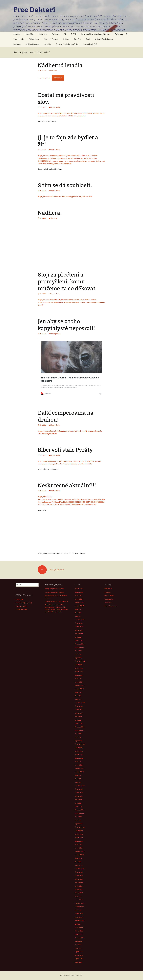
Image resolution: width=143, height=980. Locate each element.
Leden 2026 (79, 599)
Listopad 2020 (79, 813)
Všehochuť (55, 34)
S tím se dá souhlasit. (65, 185)
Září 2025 (78, 613)
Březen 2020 (79, 841)
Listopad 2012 (79, 927)
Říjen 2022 (78, 734)
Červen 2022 (79, 748)
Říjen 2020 (78, 817)
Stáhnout (58, 78)
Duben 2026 (79, 589)
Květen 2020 (79, 834)
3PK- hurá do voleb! (33, 44)
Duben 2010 (79, 955)
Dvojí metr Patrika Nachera (104, 39)
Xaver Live (48, 44)
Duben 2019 (79, 879)
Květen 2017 (79, 889)
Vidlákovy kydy (34, 39)
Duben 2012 (79, 931)
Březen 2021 (79, 800)
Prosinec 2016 (80, 903)
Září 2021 (78, 779)
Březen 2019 (79, 883)
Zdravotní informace (51, 39)
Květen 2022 (79, 751)
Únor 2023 (78, 720)
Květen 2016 (79, 914)
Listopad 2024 (79, 647)
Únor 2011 (78, 945)
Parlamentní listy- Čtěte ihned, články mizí (96, 34)
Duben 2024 (79, 672)
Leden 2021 (79, 806)
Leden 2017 (79, 900)
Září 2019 (78, 862)
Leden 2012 (79, 934)
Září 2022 (78, 737)
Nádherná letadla (60, 65)
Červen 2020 (79, 831)
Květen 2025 (79, 627)
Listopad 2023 (79, 689)
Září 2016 (78, 910)
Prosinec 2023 (80, 685)
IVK (65, 34)
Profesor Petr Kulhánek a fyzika (67, 44)
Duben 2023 (79, 713)
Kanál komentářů (21, 606)
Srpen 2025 (79, 616)
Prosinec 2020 (80, 810)
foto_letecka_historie (44, 78)
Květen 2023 (79, 710)
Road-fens (78, 39)
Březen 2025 (79, 634)
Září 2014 (78, 924)
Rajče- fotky (119, 34)
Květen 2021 (79, 793)
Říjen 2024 (78, 651)
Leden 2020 (79, 848)
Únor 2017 (78, 896)
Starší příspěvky (51, 570)
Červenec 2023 (80, 703)
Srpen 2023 (79, 699)
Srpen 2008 (79, 962)
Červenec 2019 (80, 869)
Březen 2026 (79, 592)
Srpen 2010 (79, 952)
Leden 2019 (79, 886)
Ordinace (17, 34)
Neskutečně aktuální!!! (67, 485)
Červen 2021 (79, 789)
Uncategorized (55, 334)
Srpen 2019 (79, 865)
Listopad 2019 (79, 855)
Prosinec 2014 (80, 921)
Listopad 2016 (79, 907)
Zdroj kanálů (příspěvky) (24, 603)
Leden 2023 (79, 723)
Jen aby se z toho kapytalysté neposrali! (66, 325)
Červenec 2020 (80, 827)
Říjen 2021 (78, 775)
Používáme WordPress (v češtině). (72, 975)
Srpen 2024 (79, 658)
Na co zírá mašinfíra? (90, 44)
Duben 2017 (79, 893)
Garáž (88, 39)
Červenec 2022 (80, 744)
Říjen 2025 (78, 609)
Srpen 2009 (79, 959)
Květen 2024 (79, 668)
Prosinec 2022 (80, 727)
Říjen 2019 (78, 858)
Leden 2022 (79, 765)
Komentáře (43, 34)
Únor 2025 (78, 637)
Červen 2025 (79, 623)
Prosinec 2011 (80, 938)
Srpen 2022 (79, 741)
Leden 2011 (79, 948)
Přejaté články (29, 34)
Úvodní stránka (19, 39)
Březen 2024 (79, 675)
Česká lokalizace (21, 610)
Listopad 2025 (79, 606)
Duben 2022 (79, 755)
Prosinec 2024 (80, 644)
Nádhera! (50, 213)
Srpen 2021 (79, 782)
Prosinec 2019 (80, 851)
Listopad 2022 (79, 730)
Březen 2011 (79, 941)
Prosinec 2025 (80, 602)
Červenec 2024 (80, 661)
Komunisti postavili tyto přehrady (57, 601)
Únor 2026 (78, 596)
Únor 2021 (78, 803)
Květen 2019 (79, 876)
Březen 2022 (79, 758)
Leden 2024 (79, 682)
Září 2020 (78, 820)
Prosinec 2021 (80, 768)
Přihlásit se (19, 599)
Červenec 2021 (80, 786)
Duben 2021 (79, 796)
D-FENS (74, 34)
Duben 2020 (79, 838)
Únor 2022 (78, 761)
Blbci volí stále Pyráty (65, 450)
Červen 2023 (79, 706)
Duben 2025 (79, 630)
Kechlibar (66, 39)
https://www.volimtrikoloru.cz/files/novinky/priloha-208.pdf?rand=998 (65, 197)
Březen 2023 (79, 717)
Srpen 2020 (79, 824)
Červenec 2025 (80, 620)
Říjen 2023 (78, 692)
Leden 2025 (79, 640)
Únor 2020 (78, 844)
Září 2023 (78, 696)
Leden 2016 (79, 917)
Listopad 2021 (79, 772)
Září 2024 (78, 654)
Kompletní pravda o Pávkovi (55, 589)
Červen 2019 (79, 872)
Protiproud (17, 44)
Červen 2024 (79, 665)
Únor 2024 (78, 679)
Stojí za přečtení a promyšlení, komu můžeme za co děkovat (67, 282)
